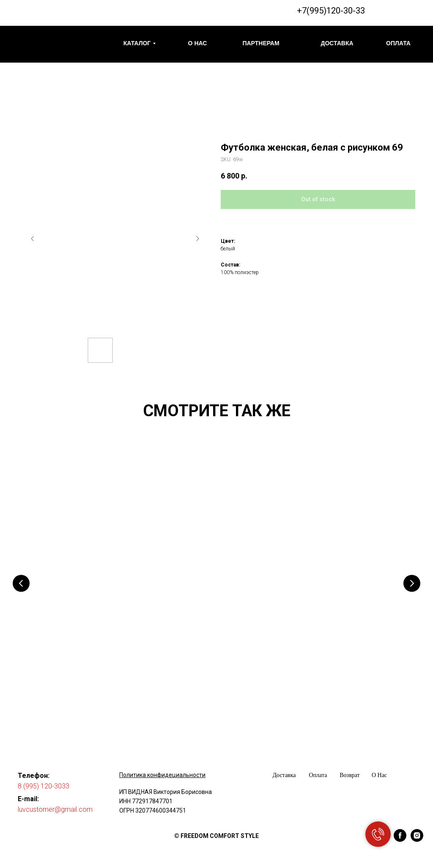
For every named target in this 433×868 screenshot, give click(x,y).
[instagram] (417, 839)
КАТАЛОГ (137, 43)
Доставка (284, 775)
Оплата (318, 775)
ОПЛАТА (398, 43)
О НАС (198, 43)
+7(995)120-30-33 (331, 11)
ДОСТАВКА (337, 43)
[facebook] (400, 839)
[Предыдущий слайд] (33, 239)
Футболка (62, 645)
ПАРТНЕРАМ (261, 43)
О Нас (379, 775)
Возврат (349, 775)
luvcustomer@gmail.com (55, 809)
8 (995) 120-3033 (44, 786)
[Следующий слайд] (197, 239)
